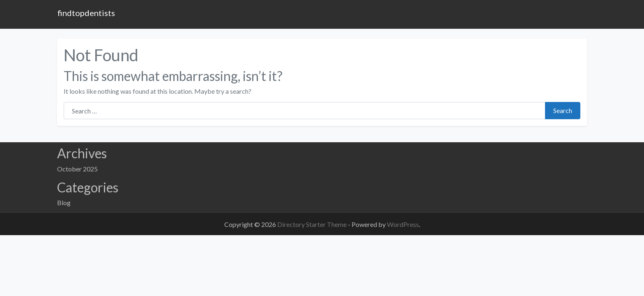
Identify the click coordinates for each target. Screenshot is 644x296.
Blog (64, 202)
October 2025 (77, 169)
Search (563, 110)
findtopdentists (86, 13)
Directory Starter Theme (313, 224)
